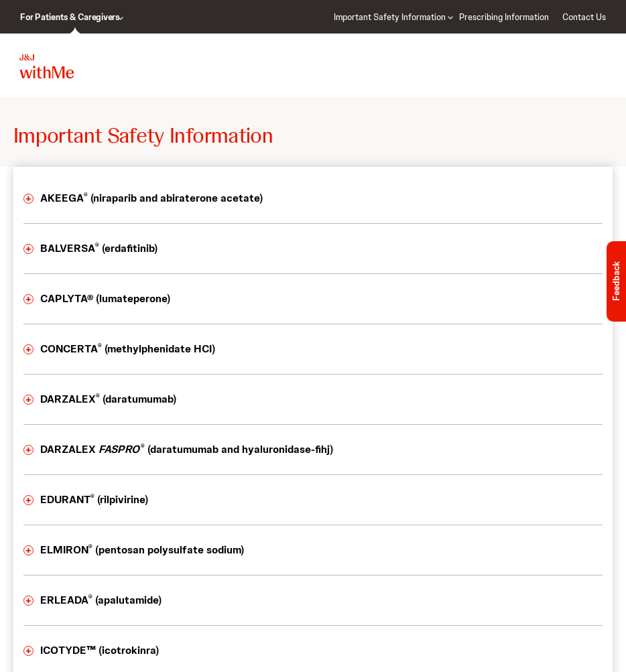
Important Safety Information (390, 17)
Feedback (616, 281)
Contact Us (584, 17)
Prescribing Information (504, 17)
